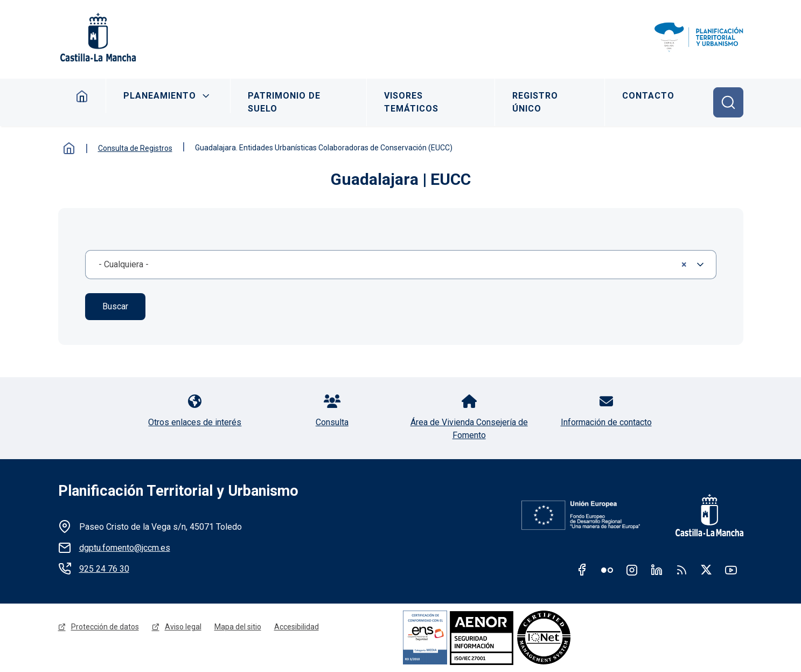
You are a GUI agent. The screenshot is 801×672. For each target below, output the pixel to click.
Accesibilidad (297, 627)
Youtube (731, 570)
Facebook (582, 570)
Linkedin (657, 570)
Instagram (632, 570)
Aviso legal (183, 627)
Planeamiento (160, 96)
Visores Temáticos (411, 102)
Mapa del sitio (238, 627)
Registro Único (535, 102)
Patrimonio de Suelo (284, 102)
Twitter (706, 570)
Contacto (648, 96)
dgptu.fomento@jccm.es (125, 548)
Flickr (607, 570)
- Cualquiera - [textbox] (393, 265)
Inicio (82, 96)
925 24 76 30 (104, 569)
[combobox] (401, 265)
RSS (681, 570)
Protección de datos (105, 627)
